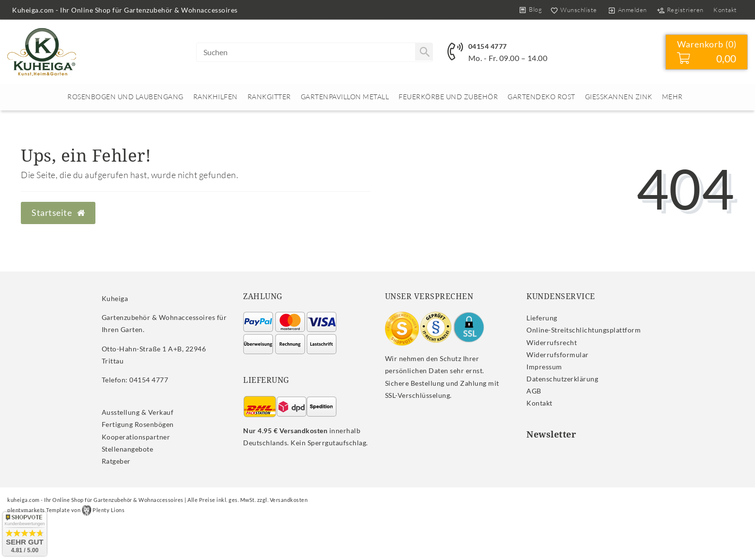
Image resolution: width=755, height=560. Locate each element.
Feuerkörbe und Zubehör (448, 97)
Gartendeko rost (541, 97)
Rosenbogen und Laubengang (125, 97)
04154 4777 (488, 46)
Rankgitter (269, 97)
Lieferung (542, 318)
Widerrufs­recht (552, 342)
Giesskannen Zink (619, 97)
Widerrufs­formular (558, 355)
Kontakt (725, 10)
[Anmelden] (627, 10)
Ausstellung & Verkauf (138, 412)
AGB (534, 391)
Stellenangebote (128, 449)
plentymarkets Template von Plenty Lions (66, 510)
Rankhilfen (216, 97)
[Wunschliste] (572, 10)
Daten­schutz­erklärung (562, 379)
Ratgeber (116, 461)
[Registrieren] (680, 10)
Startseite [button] (58, 213)
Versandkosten (289, 500)
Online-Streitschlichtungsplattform (584, 330)
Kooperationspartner (136, 437)
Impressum (544, 367)
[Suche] (424, 52)
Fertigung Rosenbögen (138, 424)
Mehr (672, 97)
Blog (535, 9)
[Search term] (315, 52)
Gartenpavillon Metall (345, 97)
